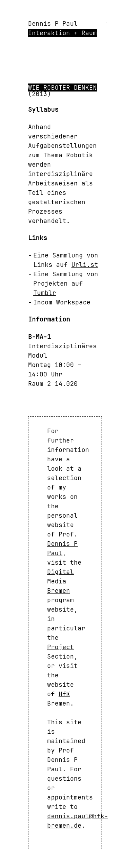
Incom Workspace (62, 302)
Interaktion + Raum (62, 33)
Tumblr (45, 293)
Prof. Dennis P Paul (62, 544)
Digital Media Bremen (60, 581)
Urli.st (85, 265)
